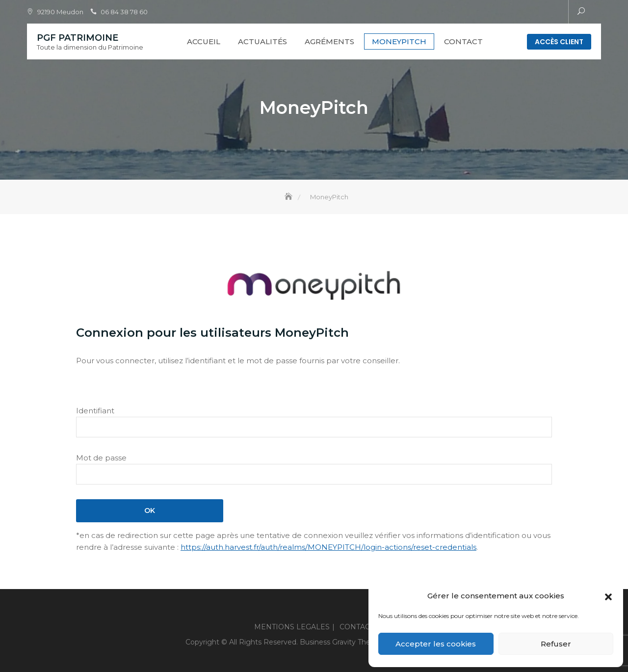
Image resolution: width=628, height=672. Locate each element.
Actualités (262, 41)
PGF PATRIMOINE (78, 38)
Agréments (329, 41)
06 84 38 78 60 (124, 12)
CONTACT (463, 41)
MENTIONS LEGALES (292, 627)
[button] (608, 596)
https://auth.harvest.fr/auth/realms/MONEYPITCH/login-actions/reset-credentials (328, 547)
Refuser (556, 644)
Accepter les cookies (436, 644)
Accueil (204, 41)
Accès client (559, 42)
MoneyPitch (399, 41)
